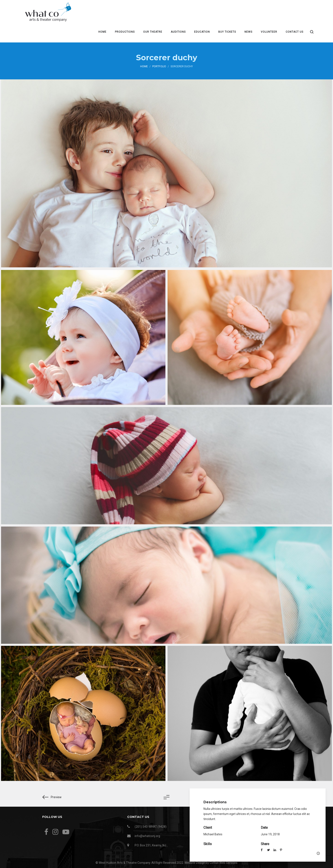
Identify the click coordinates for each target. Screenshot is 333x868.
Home (144, 66)
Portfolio (159, 66)
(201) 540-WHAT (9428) (151, 827)
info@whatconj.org (147, 836)
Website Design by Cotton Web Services (211, 863)
